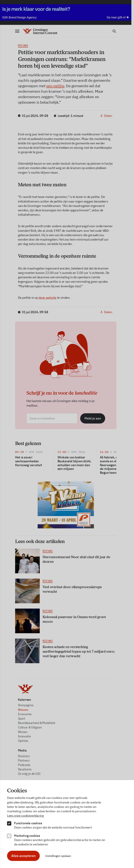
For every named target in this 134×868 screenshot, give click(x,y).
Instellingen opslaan (58, 856)
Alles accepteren (23, 856)
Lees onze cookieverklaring (25, 816)
